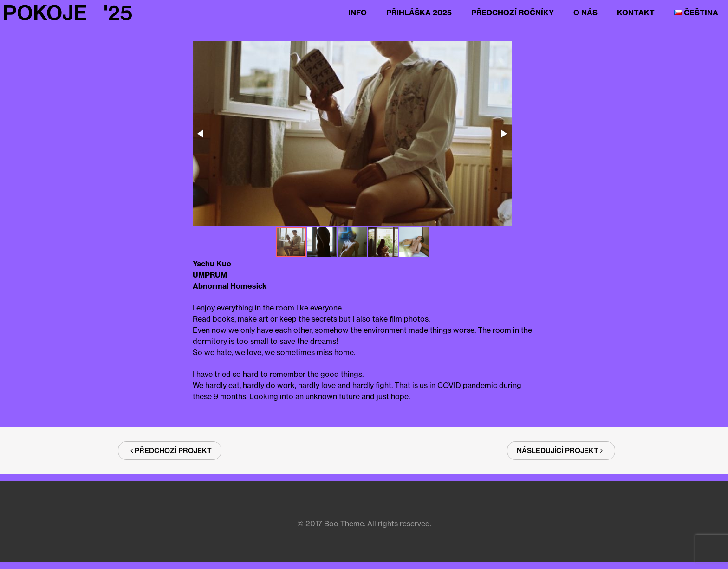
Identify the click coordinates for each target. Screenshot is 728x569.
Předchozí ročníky (513, 13)
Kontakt (636, 13)
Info (357, 13)
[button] (351, 135)
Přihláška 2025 (419, 13)
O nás (585, 13)
